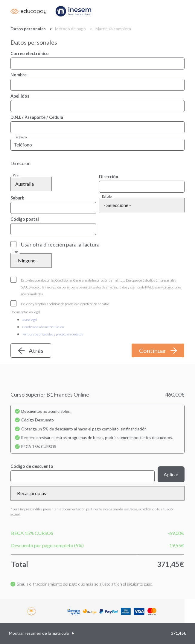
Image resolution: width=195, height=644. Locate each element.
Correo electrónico (30, 53)
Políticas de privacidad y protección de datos (53, 334)
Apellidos (20, 96)
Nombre (19, 75)
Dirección (109, 177)
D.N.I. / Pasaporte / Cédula (37, 117)
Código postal (25, 219)
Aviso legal (30, 320)
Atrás (36, 350)
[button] (97, 634)
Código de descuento (32, 466)
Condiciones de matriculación (43, 327)
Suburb (17, 198)
